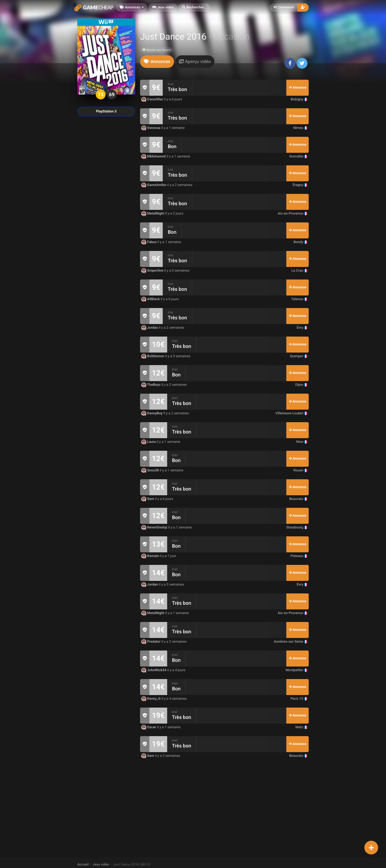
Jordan (150, 328)
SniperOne (153, 271)
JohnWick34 (154, 670)
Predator (151, 642)
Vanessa (151, 128)
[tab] (157, 62)
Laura (149, 442)
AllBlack (151, 299)
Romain (151, 556)
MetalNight (153, 214)
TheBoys (151, 385)
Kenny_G (151, 699)
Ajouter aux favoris (157, 50)
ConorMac (153, 99)
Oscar (149, 727)
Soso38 (151, 470)
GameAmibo (154, 185)
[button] (194, 8)
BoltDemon (153, 356)
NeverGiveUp (155, 527)
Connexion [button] (284, 7)
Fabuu (149, 242)
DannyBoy (152, 413)
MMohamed (154, 156)
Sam (148, 499)
